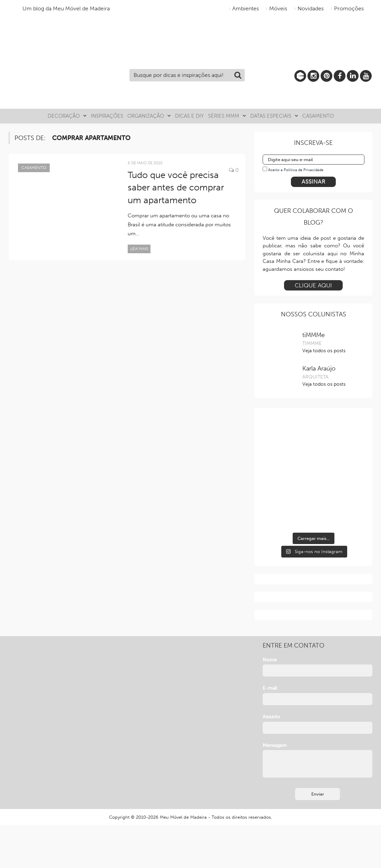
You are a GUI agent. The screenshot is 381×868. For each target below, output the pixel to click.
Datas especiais (271, 116)
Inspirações (107, 116)
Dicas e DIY (189, 116)
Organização (146, 116)
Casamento (318, 116)
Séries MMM (224, 116)
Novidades (311, 8)
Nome (270, 660)
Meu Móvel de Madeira (183, 817)
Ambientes (246, 8)
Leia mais (139, 249)
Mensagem (275, 745)
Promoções (349, 8)
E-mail (270, 688)
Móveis (278, 8)
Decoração (64, 116)
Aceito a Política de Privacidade (296, 170)
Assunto (271, 717)
